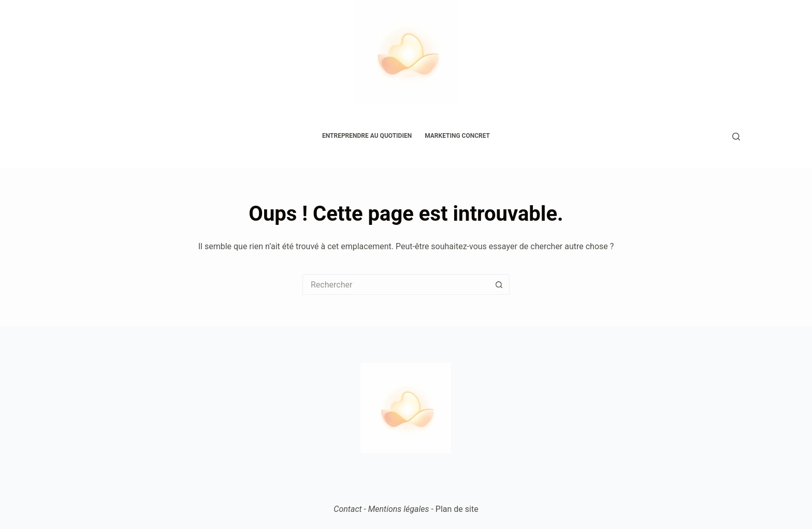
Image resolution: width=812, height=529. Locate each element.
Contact (347, 509)
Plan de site (457, 509)
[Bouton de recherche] (499, 284)
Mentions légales (399, 509)
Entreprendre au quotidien (367, 136)
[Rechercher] (736, 137)
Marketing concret (457, 136)
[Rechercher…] (396, 284)
